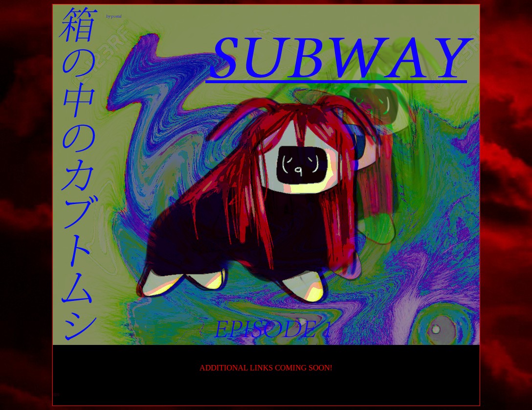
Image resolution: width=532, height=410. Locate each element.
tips (56, 394)
